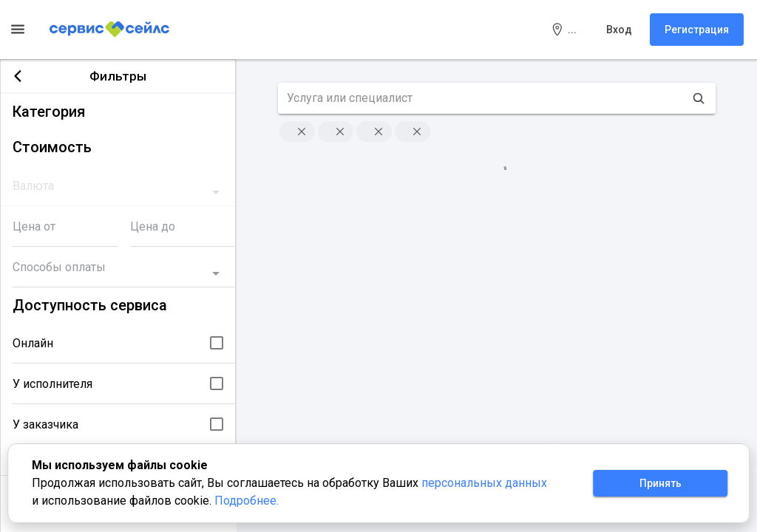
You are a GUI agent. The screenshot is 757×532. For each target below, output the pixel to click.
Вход (619, 30)
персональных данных (484, 483)
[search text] (481, 98)
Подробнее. (247, 501)
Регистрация (697, 30)
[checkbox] (217, 343)
